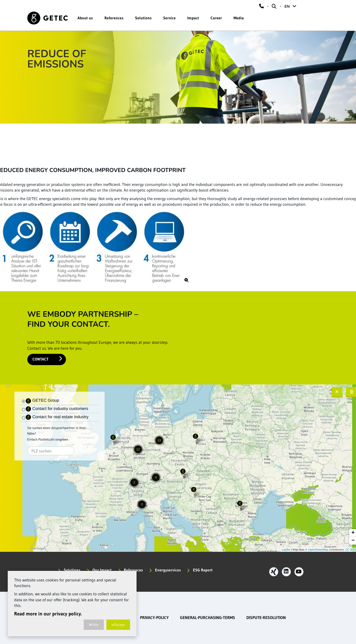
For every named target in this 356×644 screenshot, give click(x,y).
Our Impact (99, 570)
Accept (118, 625)
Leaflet (286, 550)
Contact (47, 359)
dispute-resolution (266, 618)
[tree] (60, 401)
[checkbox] (24, 401)
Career (216, 18)
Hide (94, 625)
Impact (193, 18)
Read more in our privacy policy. (48, 614)
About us (85, 18)
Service (169, 18)
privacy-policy (154, 618)
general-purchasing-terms (208, 618)
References (114, 18)
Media (239, 18)
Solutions (143, 18)
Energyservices (165, 570)
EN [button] (290, 7)
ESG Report (200, 570)
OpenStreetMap (318, 550)
